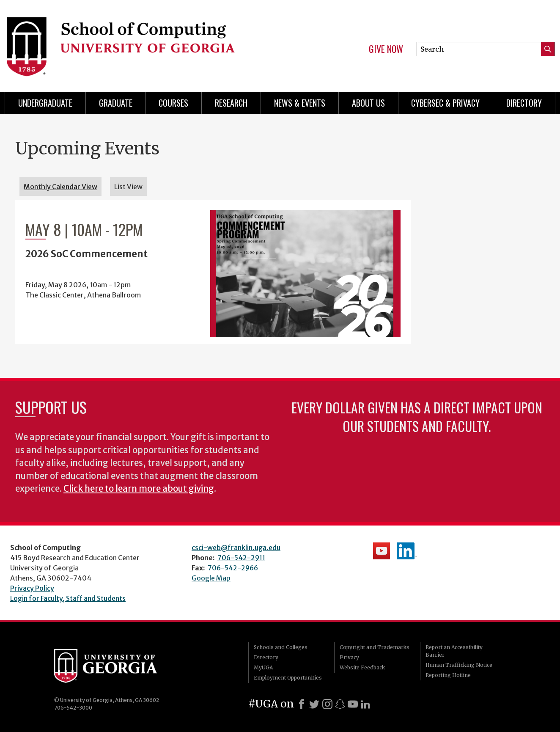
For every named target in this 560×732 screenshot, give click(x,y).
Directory (524, 103)
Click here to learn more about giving (139, 489)
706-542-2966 (233, 568)
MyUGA (263, 667)
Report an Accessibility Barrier (454, 651)
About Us (368, 103)
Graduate (116, 103)
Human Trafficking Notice (459, 665)
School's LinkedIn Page (407, 551)
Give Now (386, 49)
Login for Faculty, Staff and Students (68, 598)
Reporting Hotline (448, 675)
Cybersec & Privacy (445, 103)
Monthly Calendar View (60, 187)
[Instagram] (327, 704)
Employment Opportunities (288, 678)
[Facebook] (302, 704)
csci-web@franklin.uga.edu (236, 548)
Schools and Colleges (281, 647)
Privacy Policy (32, 588)
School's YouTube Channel (382, 551)
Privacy (349, 657)
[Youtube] (353, 704)
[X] (314, 704)
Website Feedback (362, 667)
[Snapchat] (340, 704)
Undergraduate (45, 103)
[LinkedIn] (365, 704)
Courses (173, 103)
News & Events (300, 103)
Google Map (211, 578)
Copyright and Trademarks (375, 647)
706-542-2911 (241, 558)
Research (231, 103)
